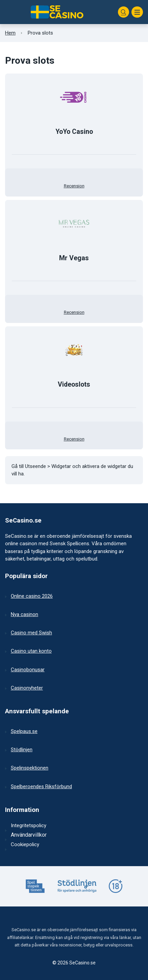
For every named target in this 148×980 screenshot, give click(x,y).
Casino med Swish (31, 633)
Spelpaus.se (24, 731)
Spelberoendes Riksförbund (41, 787)
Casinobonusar (28, 670)
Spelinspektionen (30, 768)
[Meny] (137, 12)
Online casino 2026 (32, 596)
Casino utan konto (31, 651)
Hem (10, 33)
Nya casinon (24, 614)
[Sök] (124, 12)
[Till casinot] (74, 97)
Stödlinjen (22, 750)
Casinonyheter (27, 688)
